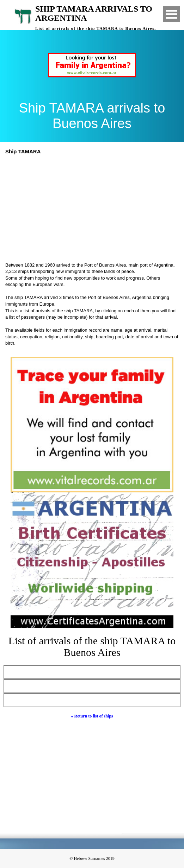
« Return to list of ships (92, 716)
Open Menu (171, 14)
